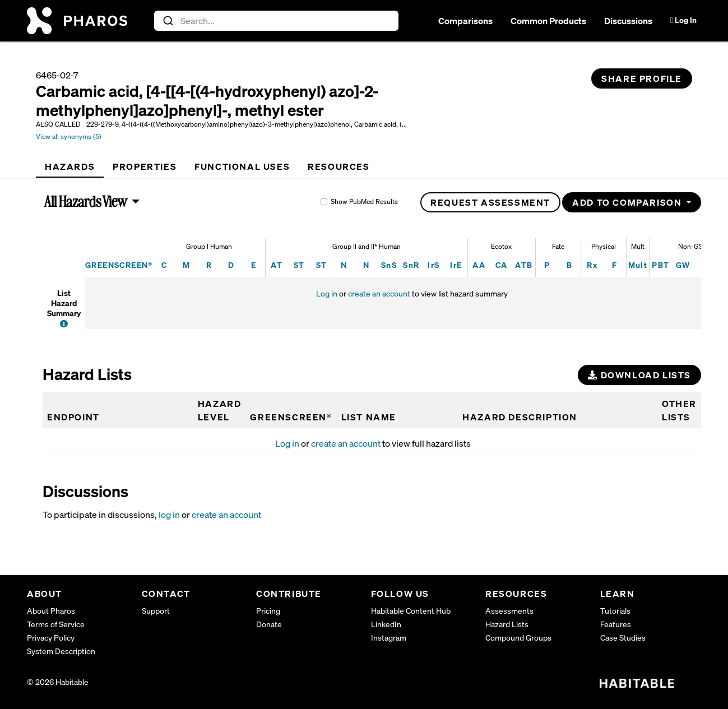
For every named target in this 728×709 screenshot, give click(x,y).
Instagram (389, 638)
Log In (683, 20)
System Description (61, 651)
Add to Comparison (628, 202)
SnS (389, 265)
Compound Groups (518, 638)
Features (616, 624)
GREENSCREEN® (119, 265)
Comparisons (465, 21)
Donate (269, 624)
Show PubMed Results (364, 201)
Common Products (548, 21)
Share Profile (642, 78)
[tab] (70, 166)
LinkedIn (386, 624)
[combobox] (277, 21)
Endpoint (73, 417)
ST (299, 265)
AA (479, 265)
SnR (411, 265)
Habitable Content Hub (411, 611)
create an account (379, 293)
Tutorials (615, 611)
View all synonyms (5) (69, 136)
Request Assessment (490, 202)
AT (277, 265)
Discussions (628, 21)
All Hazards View (86, 201)
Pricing (268, 611)
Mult (638, 265)
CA (502, 265)
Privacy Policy (51, 638)
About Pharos (51, 611)
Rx (592, 265)
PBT (660, 265)
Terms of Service (56, 624)
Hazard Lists (507, 624)
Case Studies (623, 638)
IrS (433, 265)
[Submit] (167, 21)
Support (156, 611)
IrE (456, 265)
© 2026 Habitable (58, 682)
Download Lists (639, 375)
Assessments (509, 611)
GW (683, 265)
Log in (327, 293)
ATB (524, 265)
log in (169, 515)
